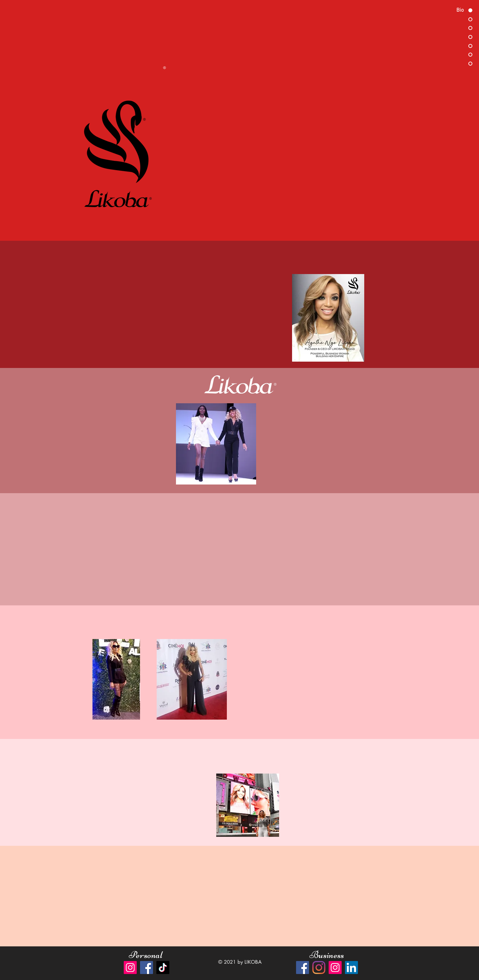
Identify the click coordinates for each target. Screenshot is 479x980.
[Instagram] (130, 968)
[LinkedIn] (351, 968)
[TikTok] (163, 968)
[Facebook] (147, 968)
